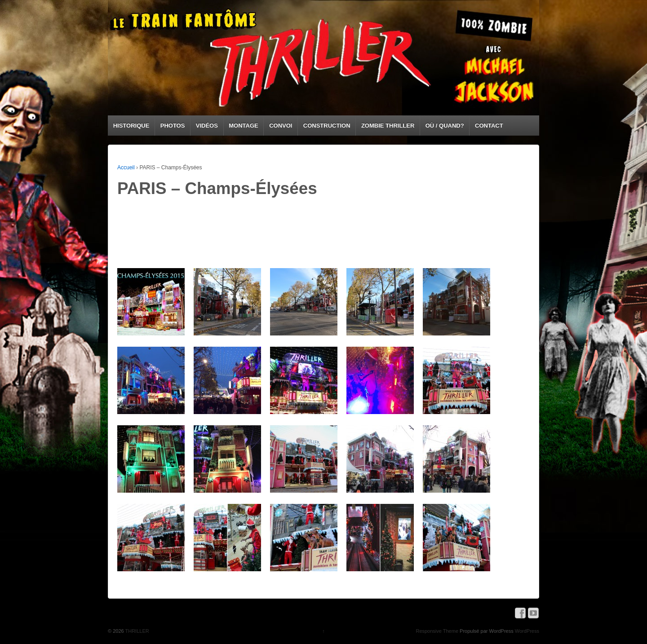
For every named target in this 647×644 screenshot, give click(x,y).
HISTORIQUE (131, 126)
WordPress (527, 631)
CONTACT (489, 126)
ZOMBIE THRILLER (388, 126)
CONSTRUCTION (327, 126)
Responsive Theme (437, 631)
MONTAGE (243, 126)
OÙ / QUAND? (445, 126)
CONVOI (281, 126)
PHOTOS (173, 126)
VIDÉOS (207, 126)
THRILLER (137, 631)
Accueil (126, 168)
